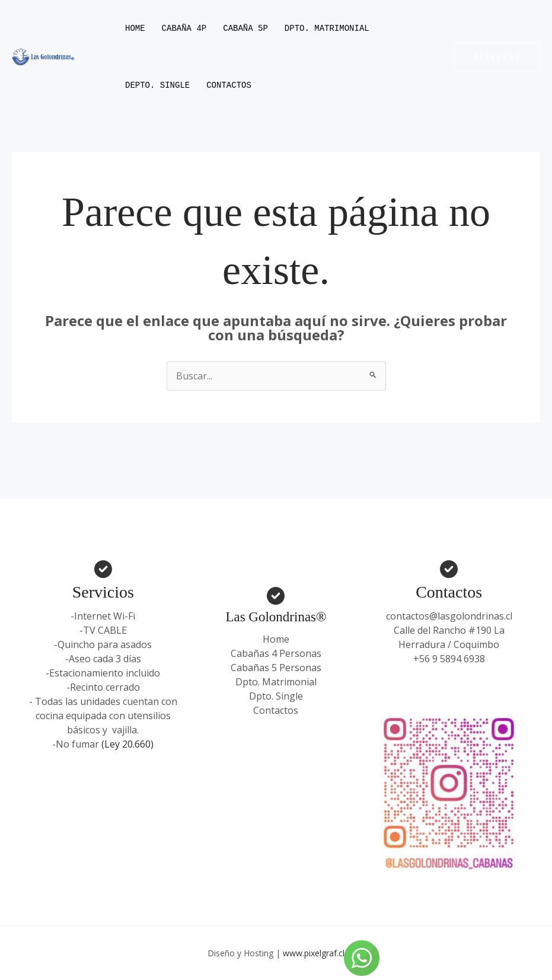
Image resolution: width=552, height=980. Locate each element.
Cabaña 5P (245, 28)
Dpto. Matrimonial (327, 28)
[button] (497, 57)
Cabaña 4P (184, 28)
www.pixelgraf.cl (314, 953)
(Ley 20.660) (127, 744)
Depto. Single (157, 85)
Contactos (229, 85)
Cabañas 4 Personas (276, 653)
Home (135, 28)
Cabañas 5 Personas (276, 668)
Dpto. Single (276, 696)
